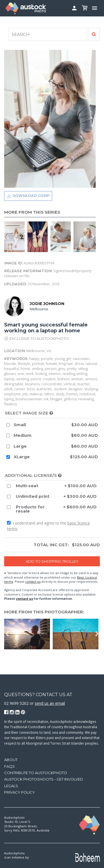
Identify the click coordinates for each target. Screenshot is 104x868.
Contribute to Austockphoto (36, 773)
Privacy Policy (20, 792)
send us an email (50, 703)
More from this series (32, 212)
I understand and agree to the (48, 526)
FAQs (9, 766)
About (11, 760)
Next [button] (93, 237)
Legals (11, 786)
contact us (33, 581)
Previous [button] (7, 237)
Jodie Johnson (47, 304)
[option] (16, 237)
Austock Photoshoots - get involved (44, 779)
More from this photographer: (44, 612)
